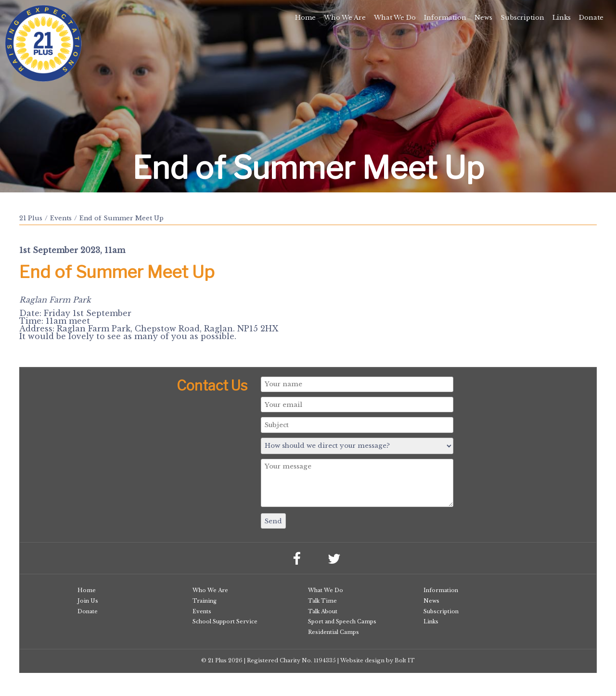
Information (445, 18)
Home (305, 18)
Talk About (323, 611)
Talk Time (322, 601)
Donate (591, 18)
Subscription (522, 18)
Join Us (88, 601)
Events (61, 218)
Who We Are (345, 18)
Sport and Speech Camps (342, 621)
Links (562, 18)
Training (205, 601)
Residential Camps (334, 632)
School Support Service (225, 621)
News (483, 18)
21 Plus (31, 218)
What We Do (395, 18)
